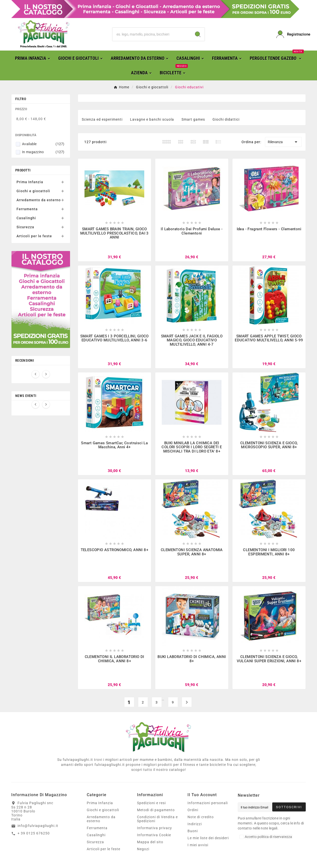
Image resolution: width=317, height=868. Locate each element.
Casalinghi (26, 218)
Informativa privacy (154, 828)
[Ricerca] (152, 34)
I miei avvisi (198, 845)
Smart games (193, 119)
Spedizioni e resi (151, 803)
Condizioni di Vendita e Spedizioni (157, 819)
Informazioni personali (208, 803)
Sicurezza (25, 227)
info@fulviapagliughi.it (38, 826)
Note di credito (201, 817)
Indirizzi (195, 824)
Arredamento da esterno (39, 200)
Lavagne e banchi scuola (152, 119)
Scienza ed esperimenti (102, 119)
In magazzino (43, 152)
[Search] (198, 34)
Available (43, 144)
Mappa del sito (150, 842)
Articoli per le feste (34, 236)
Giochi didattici (226, 119)
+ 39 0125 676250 (34, 833)
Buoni (193, 831)
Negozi (143, 849)
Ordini (193, 810)
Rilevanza (283, 142)
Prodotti (23, 170)
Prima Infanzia (30, 182)
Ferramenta (27, 209)
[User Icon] (291, 34)
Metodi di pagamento (156, 810)
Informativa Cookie (154, 835)
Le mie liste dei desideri (208, 838)
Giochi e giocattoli (33, 191)
